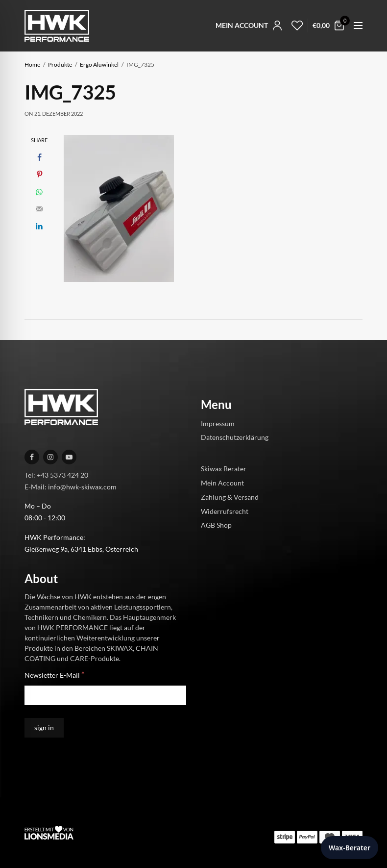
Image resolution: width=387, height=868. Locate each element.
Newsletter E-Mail (55, 675)
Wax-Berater (350, 848)
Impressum (218, 423)
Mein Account (222, 483)
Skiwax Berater (224, 469)
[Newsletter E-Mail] (105, 695)
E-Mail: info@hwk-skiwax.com (71, 486)
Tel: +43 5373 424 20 (56, 474)
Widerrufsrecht (225, 511)
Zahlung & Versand (230, 497)
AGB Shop (216, 525)
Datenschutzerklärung (235, 437)
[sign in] (44, 728)
